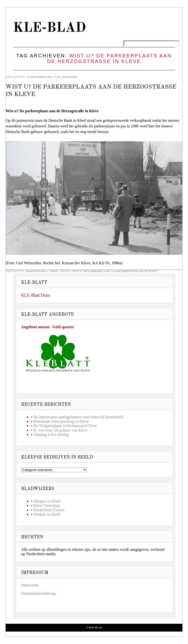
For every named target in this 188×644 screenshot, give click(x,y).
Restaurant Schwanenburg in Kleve (61, 421)
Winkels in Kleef (47, 514)
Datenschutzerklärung (38, 593)
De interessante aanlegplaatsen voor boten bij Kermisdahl (78, 417)
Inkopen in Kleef (47, 501)
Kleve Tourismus (47, 506)
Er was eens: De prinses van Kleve (60, 430)
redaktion (70, 77)
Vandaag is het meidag (51, 434)
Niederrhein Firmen (49, 510)
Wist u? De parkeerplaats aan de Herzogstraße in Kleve (114, 271)
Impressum (30, 585)
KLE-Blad (49, 28)
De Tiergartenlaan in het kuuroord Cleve (65, 426)
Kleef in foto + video (42, 271)
